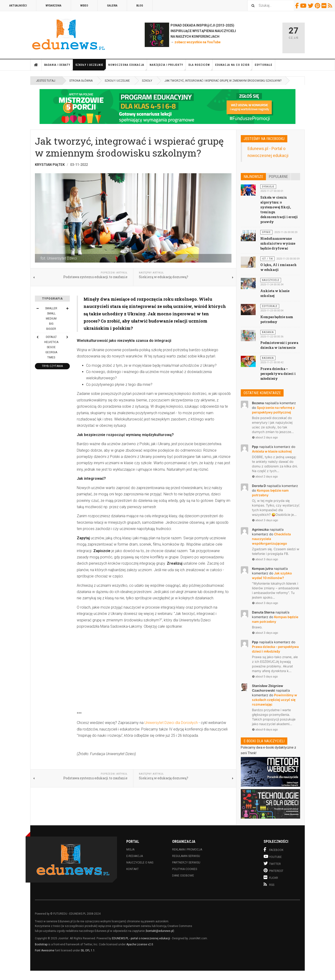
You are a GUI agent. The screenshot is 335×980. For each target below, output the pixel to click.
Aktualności (18, 6)
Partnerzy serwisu (186, 863)
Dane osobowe (183, 876)
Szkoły (147, 81)
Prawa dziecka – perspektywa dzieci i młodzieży (278, 374)
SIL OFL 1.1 (88, 950)
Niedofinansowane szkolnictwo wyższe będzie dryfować (278, 243)
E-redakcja (135, 856)
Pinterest (318, 6)
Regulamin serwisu (186, 856)
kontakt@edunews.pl (160, 931)
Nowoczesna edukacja (128, 67)
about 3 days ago (265, 520)
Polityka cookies (185, 869)
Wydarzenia (54, 6)
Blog (140, 6)
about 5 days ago (265, 676)
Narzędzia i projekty (168, 67)
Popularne (278, 177)
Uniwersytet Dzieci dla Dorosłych (171, 723)
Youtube (304, 6)
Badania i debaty (59, 67)
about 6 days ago (265, 729)
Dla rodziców (201, 67)
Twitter (311, 6)
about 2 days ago (265, 437)
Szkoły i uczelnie (91, 67)
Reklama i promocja (187, 850)
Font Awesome (45, 950)
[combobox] (271, 5)
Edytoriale (264, 65)
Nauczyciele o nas (140, 863)
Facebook (298, 6)
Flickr (325, 6)
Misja (130, 850)
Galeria (112, 6)
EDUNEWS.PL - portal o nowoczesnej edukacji (141, 938)
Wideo (84, 6)
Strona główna (36, 65)
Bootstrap (41, 944)
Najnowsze (253, 177)
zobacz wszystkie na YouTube (198, 42)
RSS (331, 6)
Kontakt (132, 869)
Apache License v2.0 (140, 944)
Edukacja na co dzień (234, 67)
